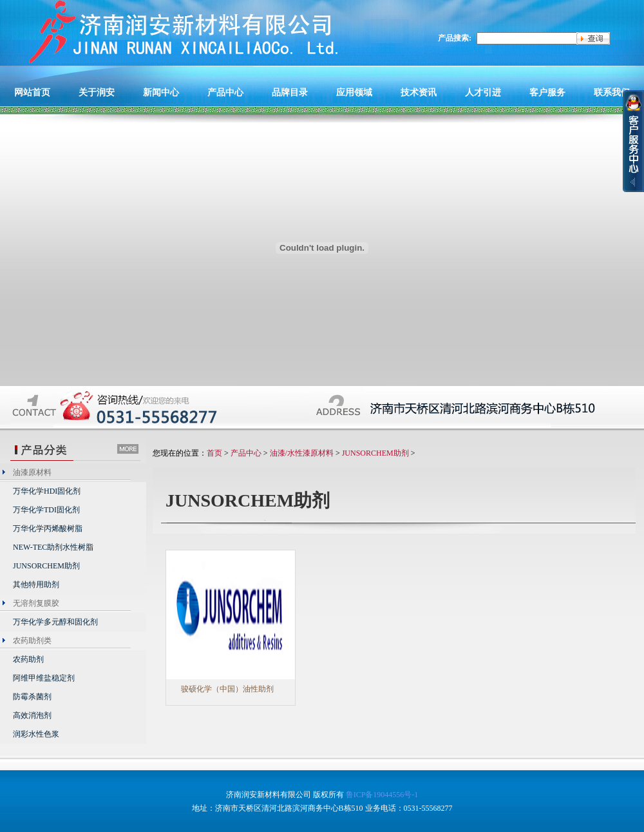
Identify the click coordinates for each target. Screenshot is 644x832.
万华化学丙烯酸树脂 (48, 528)
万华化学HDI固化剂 (47, 491)
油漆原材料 (32, 472)
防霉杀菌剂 (32, 697)
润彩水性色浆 (36, 734)
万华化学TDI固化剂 (46, 510)
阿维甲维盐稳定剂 (44, 678)
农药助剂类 (32, 641)
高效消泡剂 (32, 715)
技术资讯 (419, 92)
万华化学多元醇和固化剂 (55, 622)
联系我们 (612, 92)
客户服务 (547, 92)
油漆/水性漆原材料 (302, 453)
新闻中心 (161, 92)
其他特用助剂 (36, 585)
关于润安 (97, 92)
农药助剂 (28, 659)
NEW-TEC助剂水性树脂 (53, 547)
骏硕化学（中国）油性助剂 (227, 689)
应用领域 (354, 92)
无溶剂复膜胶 (36, 603)
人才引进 (483, 92)
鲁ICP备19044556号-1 (382, 795)
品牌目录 (290, 92)
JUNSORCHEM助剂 (46, 566)
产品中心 (225, 92)
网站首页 (32, 92)
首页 (214, 453)
